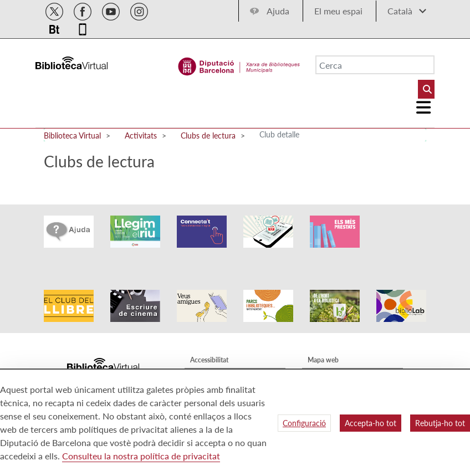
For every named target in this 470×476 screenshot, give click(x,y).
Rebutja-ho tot (440, 423)
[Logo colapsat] (424, 108)
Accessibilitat (209, 343)
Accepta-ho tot (371, 423)
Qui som (320, 359)
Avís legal (203, 359)
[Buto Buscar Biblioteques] (426, 89)
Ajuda (278, 11)
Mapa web (323, 343)
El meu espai (338, 11)
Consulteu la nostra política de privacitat (141, 456)
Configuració (304, 423)
